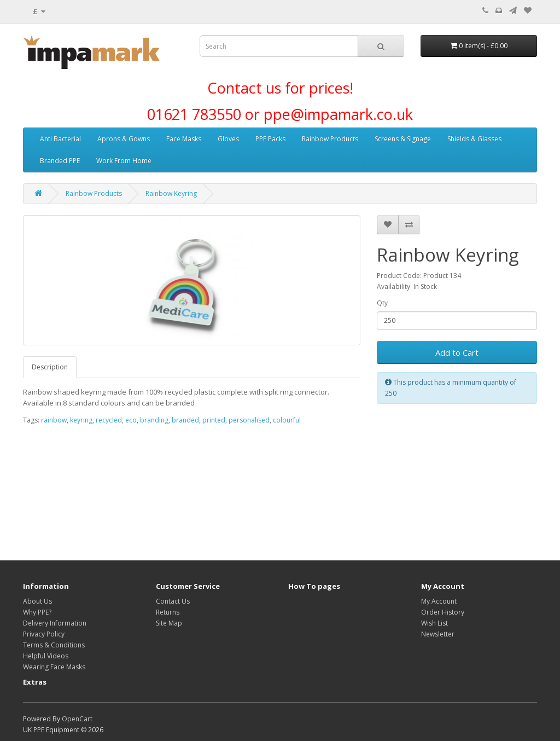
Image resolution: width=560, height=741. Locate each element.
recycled (109, 420)
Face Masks (184, 139)
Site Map (169, 623)
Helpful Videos (46, 656)
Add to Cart (457, 352)
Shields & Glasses (474, 139)
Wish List (434, 623)
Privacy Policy (44, 634)
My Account (439, 601)
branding (154, 420)
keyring (81, 420)
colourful (287, 420)
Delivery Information (55, 623)
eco (131, 420)
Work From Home (124, 161)
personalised (249, 420)
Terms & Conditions (54, 645)
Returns (168, 612)
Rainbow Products (330, 139)
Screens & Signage (403, 139)
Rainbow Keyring (171, 193)
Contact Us (173, 601)
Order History (443, 612)
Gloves (228, 139)
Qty (382, 303)
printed (214, 420)
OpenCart (77, 719)
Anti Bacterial (60, 139)
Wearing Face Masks (54, 667)
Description (50, 367)
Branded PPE (60, 161)
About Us (37, 601)
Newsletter (438, 634)
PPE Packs (270, 139)
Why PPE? (37, 612)
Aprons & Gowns (124, 139)
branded (185, 420)
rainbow (54, 420)
